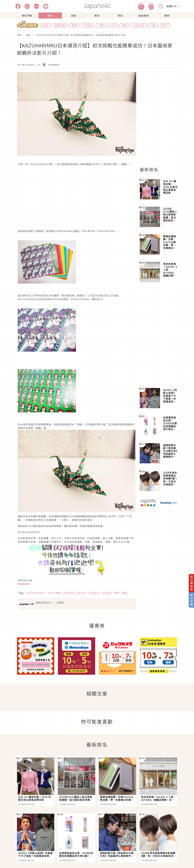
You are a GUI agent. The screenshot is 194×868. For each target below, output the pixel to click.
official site (25, 580)
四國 (124, 25)
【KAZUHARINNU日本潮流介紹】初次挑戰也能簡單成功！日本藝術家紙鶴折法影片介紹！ (81, 35)
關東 (75, 25)
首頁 (19, 35)
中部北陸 (139, 25)
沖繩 (101, 25)
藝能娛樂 (144, 15)
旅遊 (74, 15)
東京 (46, 25)
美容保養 (27, 15)
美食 (97, 15)
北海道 (88, 25)
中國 (153, 25)
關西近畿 (60, 25)
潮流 (50, 15)
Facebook (24, 584)
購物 (167, 15)
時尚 (120, 15)
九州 (113, 25)
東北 (165, 25)
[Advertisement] (160, 118)
